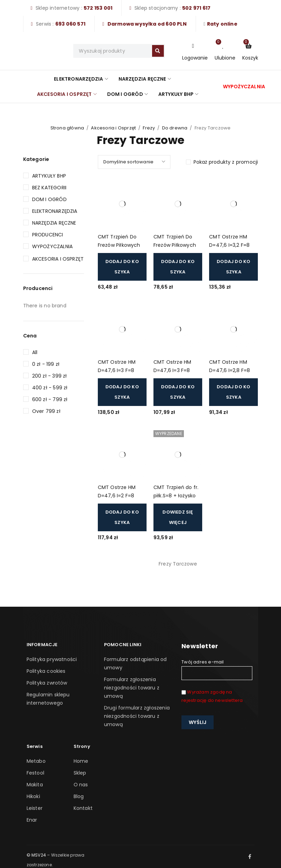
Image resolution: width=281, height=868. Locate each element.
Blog (79, 796)
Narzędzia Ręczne (54, 223)
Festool (35, 773)
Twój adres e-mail (217, 669)
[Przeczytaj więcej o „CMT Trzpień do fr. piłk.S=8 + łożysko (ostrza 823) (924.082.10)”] (178, 517)
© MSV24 (36, 855)
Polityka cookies (46, 671)
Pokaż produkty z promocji (226, 162)
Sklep (80, 773)
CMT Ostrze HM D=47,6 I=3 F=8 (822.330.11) (172, 367)
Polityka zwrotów (47, 683)
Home (81, 761)
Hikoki (33, 796)
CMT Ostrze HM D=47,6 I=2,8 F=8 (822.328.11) (230, 367)
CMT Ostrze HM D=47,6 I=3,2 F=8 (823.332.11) (229, 241)
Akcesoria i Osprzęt (113, 128)
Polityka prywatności (52, 659)
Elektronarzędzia (55, 211)
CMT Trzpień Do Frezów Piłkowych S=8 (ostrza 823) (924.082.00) (175, 241)
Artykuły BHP (49, 176)
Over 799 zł (46, 411)
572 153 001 (98, 8)
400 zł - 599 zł (50, 388)
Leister (35, 808)
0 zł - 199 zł (46, 364)
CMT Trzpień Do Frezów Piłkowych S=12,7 (119, 241)
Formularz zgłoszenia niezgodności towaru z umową (132, 688)
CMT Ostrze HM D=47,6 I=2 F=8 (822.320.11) (117, 492)
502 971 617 (196, 8)
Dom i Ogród (49, 199)
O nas (81, 785)
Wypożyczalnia (53, 246)
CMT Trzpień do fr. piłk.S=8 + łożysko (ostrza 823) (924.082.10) (176, 492)
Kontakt (83, 808)
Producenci (48, 235)
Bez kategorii (49, 188)
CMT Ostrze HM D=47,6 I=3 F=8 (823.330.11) (117, 367)
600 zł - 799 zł (50, 399)
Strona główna (67, 128)
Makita (35, 785)
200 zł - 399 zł (50, 376)
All (35, 352)
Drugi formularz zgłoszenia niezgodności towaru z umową (137, 716)
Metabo (36, 761)
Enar (32, 820)
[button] (122, 267)
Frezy (149, 128)
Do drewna (175, 128)
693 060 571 (70, 24)
